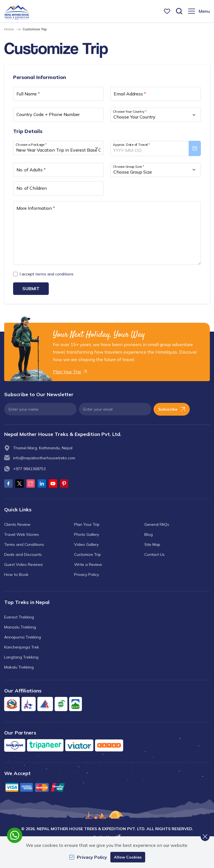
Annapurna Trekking (23, 637)
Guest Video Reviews (24, 564)
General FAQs (157, 524)
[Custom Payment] (107, 787)
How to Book (16, 574)
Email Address (130, 94)
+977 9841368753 (29, 469)
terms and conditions (54, 274)
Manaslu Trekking (20, 627)
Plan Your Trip (87, 524)
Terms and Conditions (24, 544)
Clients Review (17, 524)
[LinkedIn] (42, 484)
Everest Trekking (19, 617)
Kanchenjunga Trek (22, 647)
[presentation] (156, 148)
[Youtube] (53, 484)
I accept (47, 274)
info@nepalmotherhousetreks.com (44, 458)
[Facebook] (8, 484)
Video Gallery (86, 544)
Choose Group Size (128, 166)
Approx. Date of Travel (132, 145)
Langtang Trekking (21, 657)
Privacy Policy (87, 574)
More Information (36, 208)
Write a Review (88, 564)
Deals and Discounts (23, 554)
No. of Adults (31, 170)
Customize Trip (87, 554)
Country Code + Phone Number (48, 114)
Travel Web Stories (22, 534)
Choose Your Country (130, 111)
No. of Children (32, 188)
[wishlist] (167, 11)
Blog (149, 534)
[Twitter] (20, 484)
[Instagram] (31, 484)
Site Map (152, 544)
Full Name (28, 94)
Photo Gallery (87, 534)
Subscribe (172, 409)
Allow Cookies (128, 857)
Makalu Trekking (19, 667)
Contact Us (155, 554)
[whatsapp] (15, 835)
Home (9, 29)
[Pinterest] (64, 484)
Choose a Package (31, 145)
